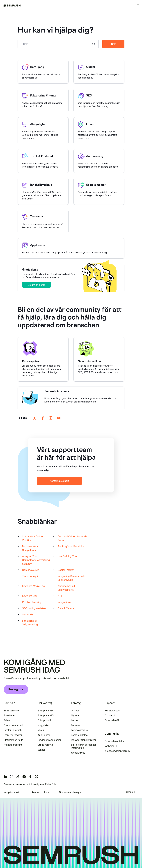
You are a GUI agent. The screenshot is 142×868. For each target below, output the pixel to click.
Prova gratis (16, 689)
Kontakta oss (78, 753)
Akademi (110, 716)
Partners (76, 725)
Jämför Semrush (13, 730)
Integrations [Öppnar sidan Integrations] (64, 602)
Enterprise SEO (46, 711)
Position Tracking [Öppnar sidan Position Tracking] (32, 602)
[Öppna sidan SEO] (99, 101)
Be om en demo (37, 285)
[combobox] (55, 44)
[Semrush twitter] (37, 777)
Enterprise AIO (46, 716)
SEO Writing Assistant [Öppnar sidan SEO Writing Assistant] (34, 609)
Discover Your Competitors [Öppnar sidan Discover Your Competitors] (30, 549)
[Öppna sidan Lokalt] (99, 131)
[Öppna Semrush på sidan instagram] (51, 418)
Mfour (41, 730)
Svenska (131, 792)
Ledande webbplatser (49, 740)
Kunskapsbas (112, 711)
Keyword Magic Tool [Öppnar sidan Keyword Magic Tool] (34, 586)
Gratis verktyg (45, 745)
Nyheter (75, 716)
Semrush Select (80, 735)
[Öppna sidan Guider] (99, 72)
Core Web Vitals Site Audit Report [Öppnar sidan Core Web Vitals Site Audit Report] (72, 539)
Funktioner (10, 716)
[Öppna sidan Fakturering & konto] (43, 101)
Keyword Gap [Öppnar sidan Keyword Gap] (30, 596)
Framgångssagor (13, 735)
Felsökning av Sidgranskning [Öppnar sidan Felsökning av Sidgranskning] (30, 623)
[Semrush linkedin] (5, 777)
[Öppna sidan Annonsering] (99, 161)
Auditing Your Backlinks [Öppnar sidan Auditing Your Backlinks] (71, 547)
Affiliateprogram (13, 745)
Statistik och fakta (14, 740)
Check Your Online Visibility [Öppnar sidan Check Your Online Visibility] (32, 539)
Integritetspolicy (13, 792)
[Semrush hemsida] (12, 5)
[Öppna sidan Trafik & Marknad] (43, 161)
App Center (44, 735)
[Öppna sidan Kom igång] (43, 72)
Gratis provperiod (13, 725)
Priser (7, 720)
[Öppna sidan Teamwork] (43, 222)
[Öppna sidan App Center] (71, 249)
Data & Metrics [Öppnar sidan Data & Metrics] (66, 609)
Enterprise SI (44, 720)
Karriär (75, 720)
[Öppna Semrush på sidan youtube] (59, 418)
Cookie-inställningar (70, 792)
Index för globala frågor (84, 740)
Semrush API (112, 720)
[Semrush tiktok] (18, 777)
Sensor (41, 750)
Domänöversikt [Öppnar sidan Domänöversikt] (31, 570)
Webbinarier (112, 746)
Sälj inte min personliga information (84, 746)
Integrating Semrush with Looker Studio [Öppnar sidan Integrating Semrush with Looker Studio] (72, 578)
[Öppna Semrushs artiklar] (99, 360)
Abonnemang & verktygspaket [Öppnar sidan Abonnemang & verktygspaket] (66, 588)
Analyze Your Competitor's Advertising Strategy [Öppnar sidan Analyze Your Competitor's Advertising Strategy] (36, 560)
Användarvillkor (40, 792)
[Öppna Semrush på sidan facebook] (43, 418)
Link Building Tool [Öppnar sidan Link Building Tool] (67, 557)
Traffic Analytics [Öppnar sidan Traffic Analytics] (31, 576)
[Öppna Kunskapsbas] (43, 360)
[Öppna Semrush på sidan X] (34, 418)
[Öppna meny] (138, 5)
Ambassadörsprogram (117, 751)
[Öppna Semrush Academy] (71, 399)
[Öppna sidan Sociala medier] (99, 191)
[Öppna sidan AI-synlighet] (43, 131)
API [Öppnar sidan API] (60, 596)
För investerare (79, 730)
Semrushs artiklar (114, 741)
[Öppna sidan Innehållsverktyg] (43, 191)
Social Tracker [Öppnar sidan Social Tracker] (66, 570)
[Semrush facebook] (30, 777)
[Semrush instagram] (12, 777)
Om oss (75, 711)
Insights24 (43, 725)
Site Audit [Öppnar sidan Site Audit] (27, 615)
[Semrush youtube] (24, 777)
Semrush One (11, 711)
